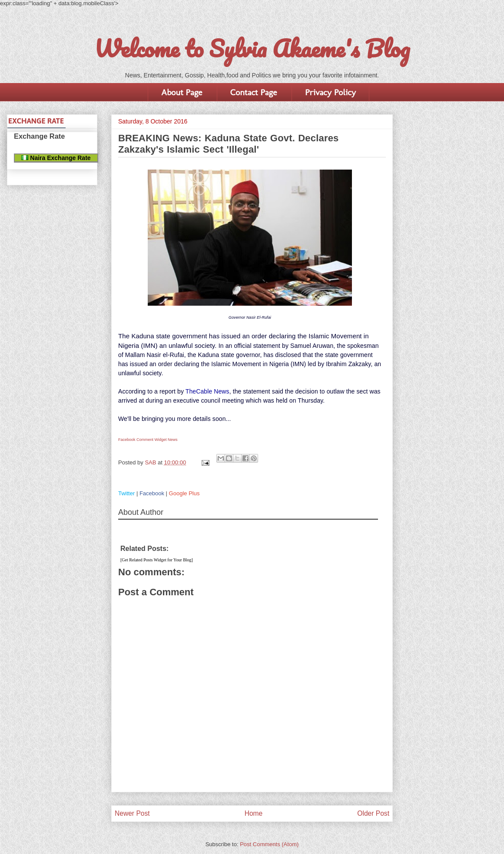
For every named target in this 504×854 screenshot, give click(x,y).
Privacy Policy (330, 92)
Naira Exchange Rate (56, 158)
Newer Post (132, 813)
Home (254, 813)
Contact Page (254, 92)
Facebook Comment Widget (143, 440)
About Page (182, 92)
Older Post (373, 813)
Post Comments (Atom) (269, 844)
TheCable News (207, 391)
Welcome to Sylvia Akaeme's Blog (252, 48)
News (173, 440)
